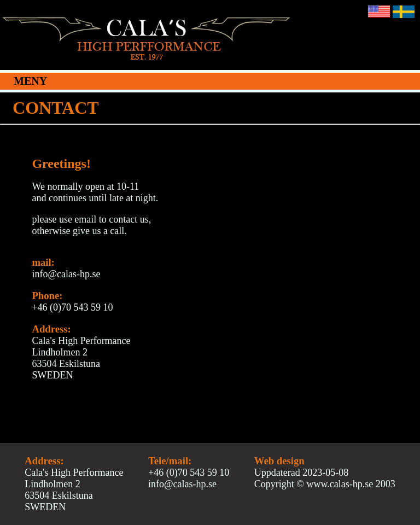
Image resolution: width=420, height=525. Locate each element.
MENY (30, 81)
